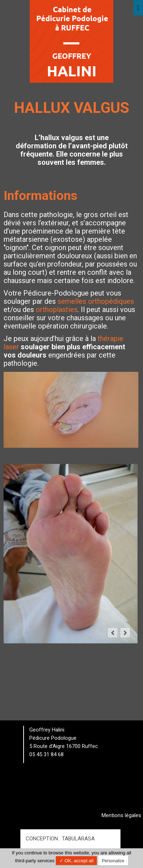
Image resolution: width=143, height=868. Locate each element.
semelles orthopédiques (96, 301)
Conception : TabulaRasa (60, 839)
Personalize (113, 861)
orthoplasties (57, 310)
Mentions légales (121, 815)
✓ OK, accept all (77, 861)
